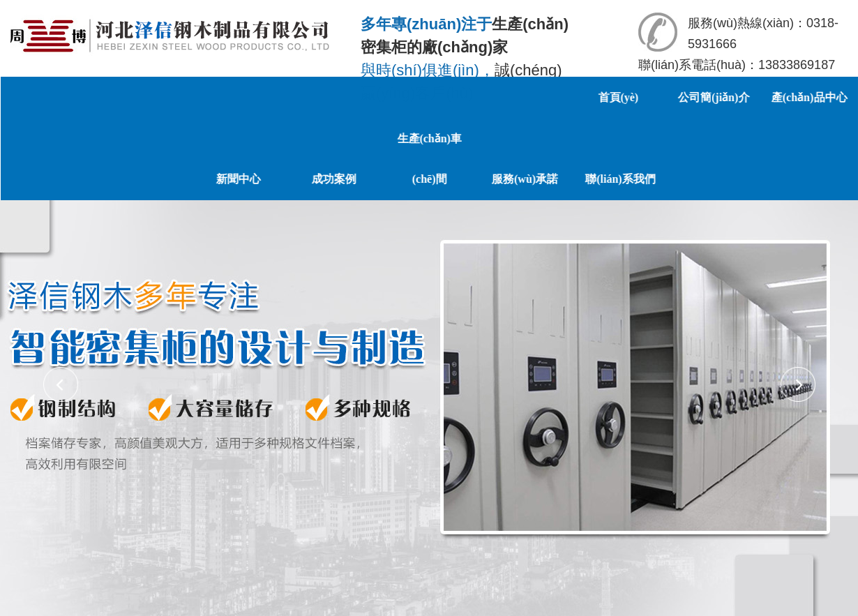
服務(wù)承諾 (673, 177)
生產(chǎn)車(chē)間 (577, 157)
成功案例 (482, 177)
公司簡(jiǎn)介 (717, 97)
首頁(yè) (622, 97)
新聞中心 (386, 177)
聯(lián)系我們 (768, 177)
